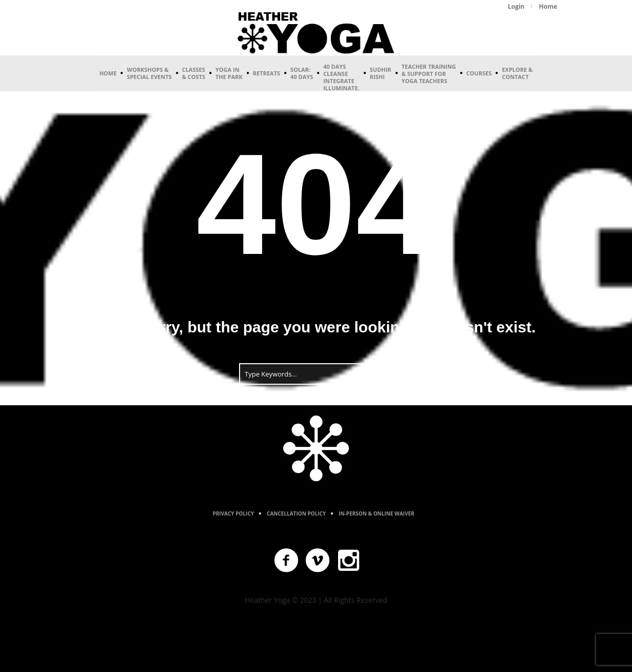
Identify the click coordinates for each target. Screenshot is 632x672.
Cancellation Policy (296, 513)
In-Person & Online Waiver (376, 513)
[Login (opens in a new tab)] (516, 7)
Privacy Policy (233, 513)
